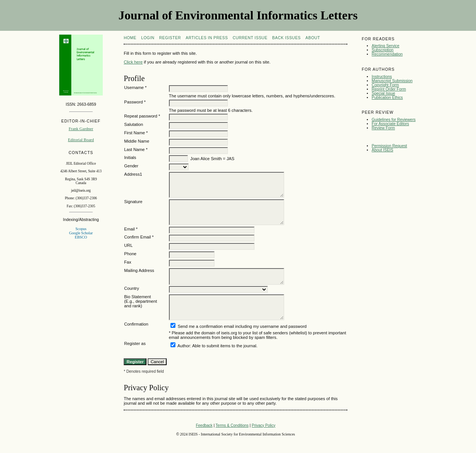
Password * (135, 102)
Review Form (383, 128)
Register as (135, 343)
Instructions (382, 77)
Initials (130, 157)
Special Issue (384, 93)
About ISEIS (383, 150)
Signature (133, 202)
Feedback (204, 425)
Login (148, 38)
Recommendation (387, 54)
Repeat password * (142, 116)
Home (130, 38)
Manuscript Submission (392, 81)
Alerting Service (386, 46)
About (313, 38)
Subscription (383, 50)
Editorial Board (81, 140)
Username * (135, 87)
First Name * (136, 133)
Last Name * (136, 149)
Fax (128, 262)
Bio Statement (137, 297)
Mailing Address (139, 270)
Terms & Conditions (232, 425)
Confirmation (136, 324)
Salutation (134, 124)
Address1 (133, 174)
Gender (131, 166)
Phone (130, 254)
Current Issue (250, 38)
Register (170, 38)
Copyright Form (385, 85)
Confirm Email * (139, 237)
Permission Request (389, 146)
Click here (133, 62)
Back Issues (286, 38)
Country (131, 288)
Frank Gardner (81, 129)
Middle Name (137, 141)
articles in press (207, 38)
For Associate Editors (390, 124)
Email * (131, 229)
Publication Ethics (387, 98)
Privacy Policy (263, 425)
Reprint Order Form (389, 89)
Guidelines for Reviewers (394, 120)
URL (128, 245)
